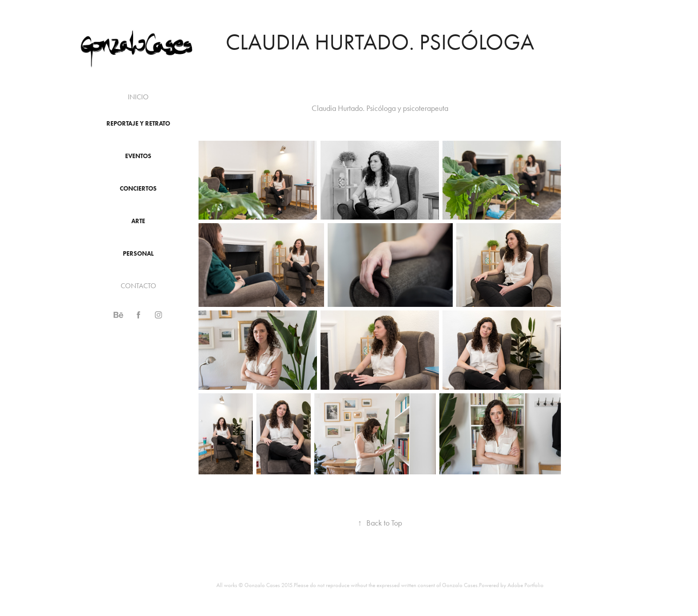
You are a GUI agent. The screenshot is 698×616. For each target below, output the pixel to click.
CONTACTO (138, 286)
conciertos (138, 189)
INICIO (138, 97)
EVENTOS (138, 156)
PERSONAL (138, 254)
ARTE (138, 221)
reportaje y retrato (138, 124)
